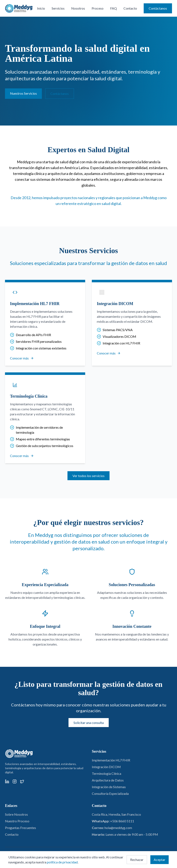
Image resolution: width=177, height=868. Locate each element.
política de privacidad (62, 862)
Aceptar (160, 860)
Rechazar (137, 860)
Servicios (58, 8)
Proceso (98, 8)
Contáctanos (158, 8)
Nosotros (78, 8)
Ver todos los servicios (88, 476)
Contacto (130, 8)
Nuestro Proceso (17, 821)
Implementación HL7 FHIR (111, 760)
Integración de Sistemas (109, 787)
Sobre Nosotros (16, 814)
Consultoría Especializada (110, 793)
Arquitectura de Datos (108, 780)
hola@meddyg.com (118, 828)
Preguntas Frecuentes (21, 828)
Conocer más (22, 358)
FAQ (113, 8)
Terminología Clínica (107, 773)
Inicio (41, 8)
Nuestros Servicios (23, 93)
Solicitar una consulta (89, 723)
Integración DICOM (106, 767)
